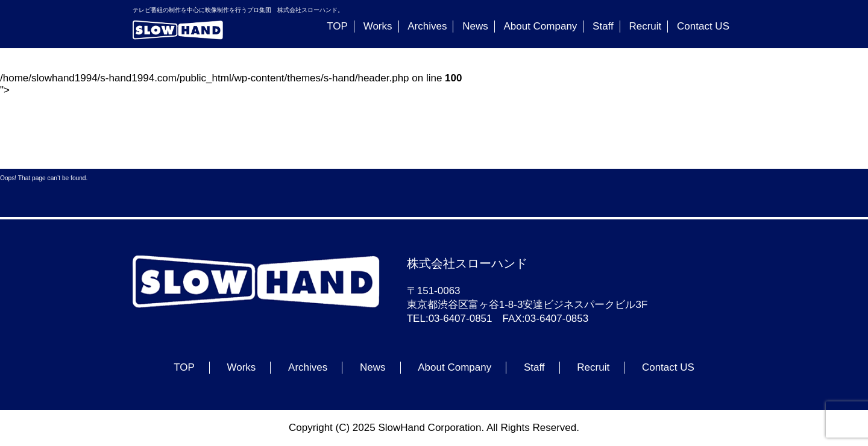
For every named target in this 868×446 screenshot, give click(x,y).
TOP (337, 26)
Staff (603, 26)
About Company (540, 26)
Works (378, 26)
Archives (427, 26)
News (475, 26)
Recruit (645, 26)
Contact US (703, 26)
